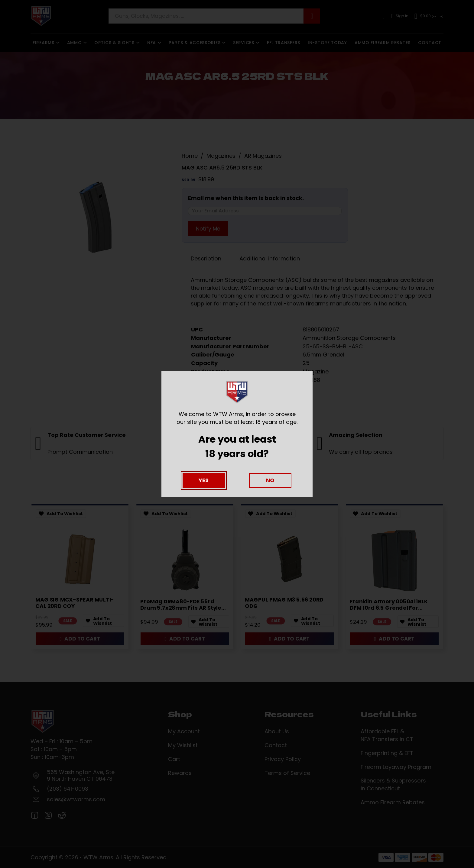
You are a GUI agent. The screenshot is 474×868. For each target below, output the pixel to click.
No (270, 480)
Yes (204, 480)
